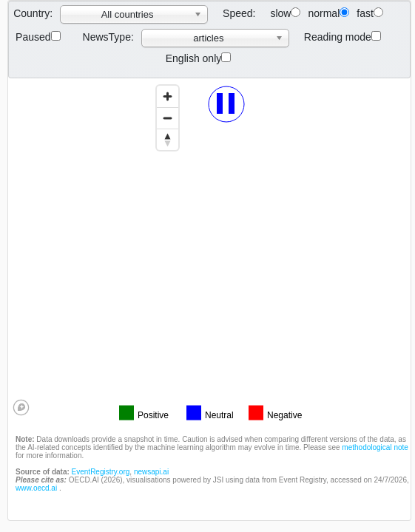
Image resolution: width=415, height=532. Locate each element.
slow (285, 13)
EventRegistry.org (101, 472)
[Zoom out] (168, 118)
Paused (38, 37)
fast (370, 13)
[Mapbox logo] (21, 407)
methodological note (375, 447)
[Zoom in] (168, 96)
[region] (97, 249)
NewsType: (108, 37)
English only (199, 58)
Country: (33, 13)
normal (328, 13)
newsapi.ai (151, 472)
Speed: (239, 13)
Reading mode (343, 37)
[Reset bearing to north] (168, 139)
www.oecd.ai (37, 488)
